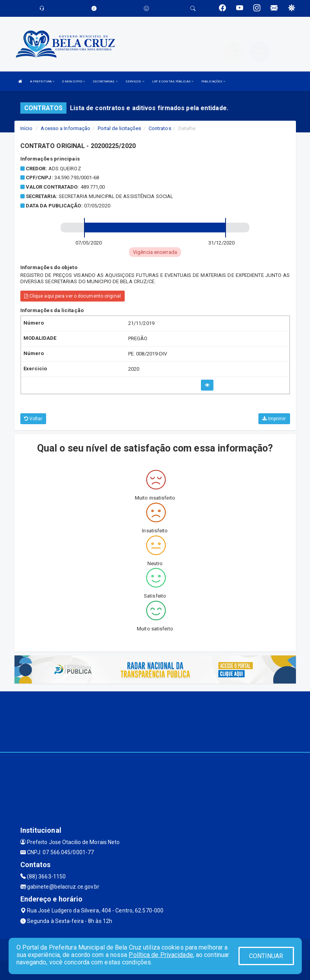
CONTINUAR (266, 956)
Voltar (33, 419)
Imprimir (274, 419)
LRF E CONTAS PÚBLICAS (173, 81)
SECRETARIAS (105, 81)
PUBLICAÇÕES (213, 81)
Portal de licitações (120, 128)
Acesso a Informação (65, 128)
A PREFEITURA (42, 81)
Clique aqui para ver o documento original (73, 296)
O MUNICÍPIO (73, 81)
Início (27, 128)
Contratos (160, 128)
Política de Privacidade (161, 955)
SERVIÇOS (135, 81)
